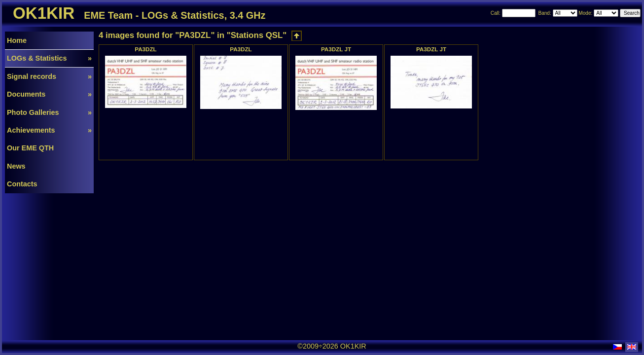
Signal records (49, 76)
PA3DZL (145, 49)
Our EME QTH (30, 148)
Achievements (49, 130)
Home (17, 40)
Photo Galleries (49, 112)
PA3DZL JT (336, 49)
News (16, 166)
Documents (49, 94)
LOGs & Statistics (49, 58)
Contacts (22, 184)
